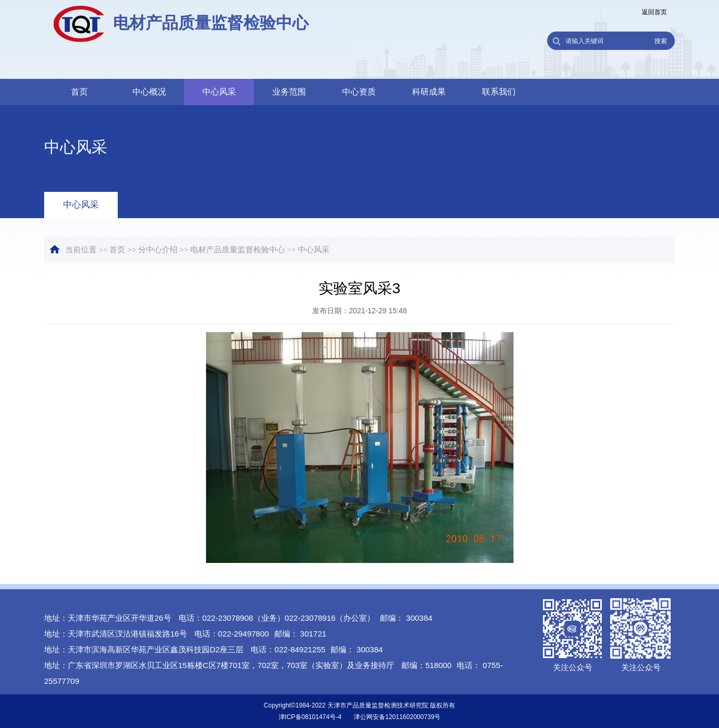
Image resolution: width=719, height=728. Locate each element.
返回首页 (654, 12)
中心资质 (359, 92)
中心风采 (219, 92)
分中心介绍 (158, 250)
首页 (79, 92)
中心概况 (149, 92)
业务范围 (289, 92)
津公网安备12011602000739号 (397, 717)
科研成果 (429, 92)
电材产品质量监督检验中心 (238, 250)
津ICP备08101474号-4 (310, 717)
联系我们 (499, 92)
